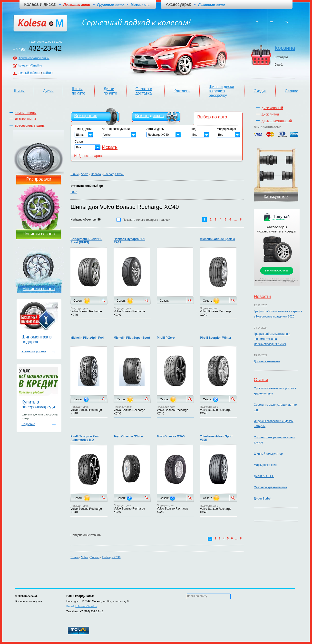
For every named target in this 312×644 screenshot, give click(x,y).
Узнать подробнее (34, 351)
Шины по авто (79, 91)
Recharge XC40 (114, 174)
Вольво (96, 174)
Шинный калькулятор (268, 454)
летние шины (25, 119)
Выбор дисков (149, 116)
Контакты (182, 91)
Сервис (291, 91)
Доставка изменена (267, 361)
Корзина (285, 48)
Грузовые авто (111, 5)
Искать (110, 147)
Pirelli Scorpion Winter (216, 338)
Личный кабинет (29, 73)
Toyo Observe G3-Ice (128, 436)
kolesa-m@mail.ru (30, 66)
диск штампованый (277, 121)
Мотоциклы (141, 5)
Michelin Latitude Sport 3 (217, 239)
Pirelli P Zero (166, 338)
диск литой (270, 114)
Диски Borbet (262, 499)
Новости (262, 297)
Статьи (261, 380)
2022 (74, 192)
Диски (48, 91)
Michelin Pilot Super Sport (132, 338)
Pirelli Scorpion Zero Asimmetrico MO (85, 438)
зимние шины (26, 113)
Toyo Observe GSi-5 (171, 436)
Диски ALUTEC (264, 476)
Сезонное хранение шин (270, 487)
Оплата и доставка (144, 91)
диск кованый (272, 108)
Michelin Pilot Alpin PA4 (87, 338)
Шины (19, 91)
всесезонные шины (30, 125)
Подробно (28, 424)
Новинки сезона (39, 234)
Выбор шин (86, 116)
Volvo (85, 174)
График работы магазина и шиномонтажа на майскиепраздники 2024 (272, 339)
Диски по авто (110, 91)
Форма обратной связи (34, 58)
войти (47, 73)
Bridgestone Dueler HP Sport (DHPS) (86, 241)
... (235, 220)
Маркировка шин (265, 465)
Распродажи (39, 179)
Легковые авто (211, 5)
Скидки (260, 91)
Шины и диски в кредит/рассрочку (221, 91)
